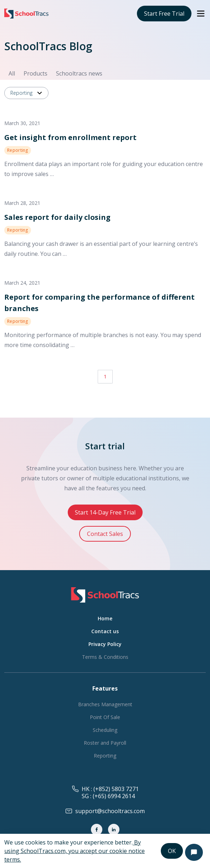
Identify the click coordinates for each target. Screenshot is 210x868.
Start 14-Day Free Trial (105, 512)
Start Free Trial (164, 14)
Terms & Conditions (105, 657)
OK (172, 851)
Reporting (27, 93)
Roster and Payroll (105, 743)
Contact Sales (105, 534)
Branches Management (105, 704)
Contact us (105, 631)
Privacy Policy (105, 644)
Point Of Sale (105, 717)
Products (35, 73)
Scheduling (105, 730)
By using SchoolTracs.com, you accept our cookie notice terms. (75, 851)
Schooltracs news (79, 73)
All (12, 73)
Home (105, 618)
